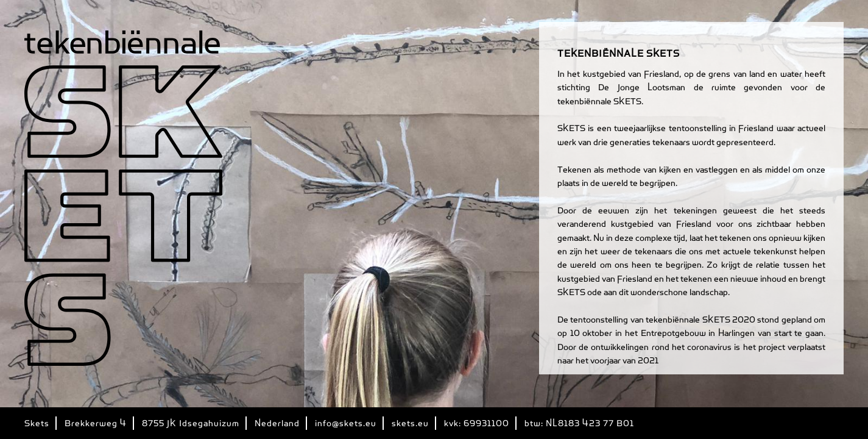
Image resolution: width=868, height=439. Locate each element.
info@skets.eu (346, 423)
